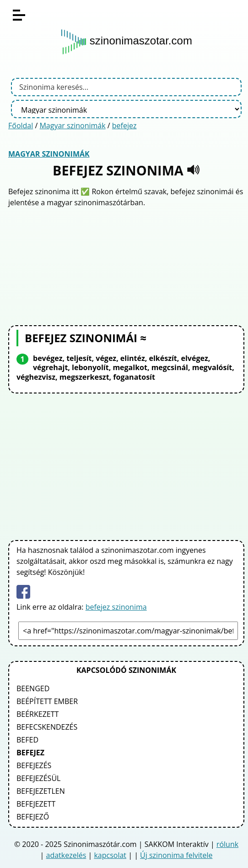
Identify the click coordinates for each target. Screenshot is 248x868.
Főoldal (21, 126)
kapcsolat (110, 855)
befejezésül (38, 778)
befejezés (34, 765)
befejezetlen (41, 791)
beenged (33, 688)
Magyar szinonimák (72, 126)
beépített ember (47, 701)
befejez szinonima (116, 607)
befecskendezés (47, 727)
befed (27, 740)
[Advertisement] (126, 265)
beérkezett (38, 714)
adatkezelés (66, 855)
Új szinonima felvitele (176, 855)
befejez (124, 126)
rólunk (227, 844)
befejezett (36, 804)
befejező (33, 817)
